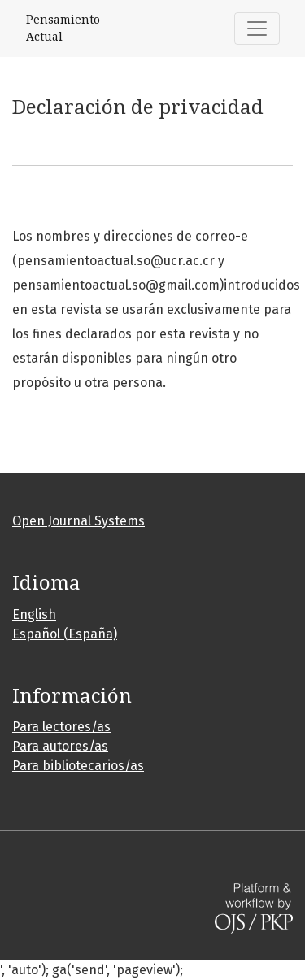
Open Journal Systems (78, 521)
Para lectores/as (61, 727)
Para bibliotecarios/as (78, 766)
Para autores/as (60, 746)
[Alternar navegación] (257, 28)
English (34, 614)
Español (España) (65, 634)
